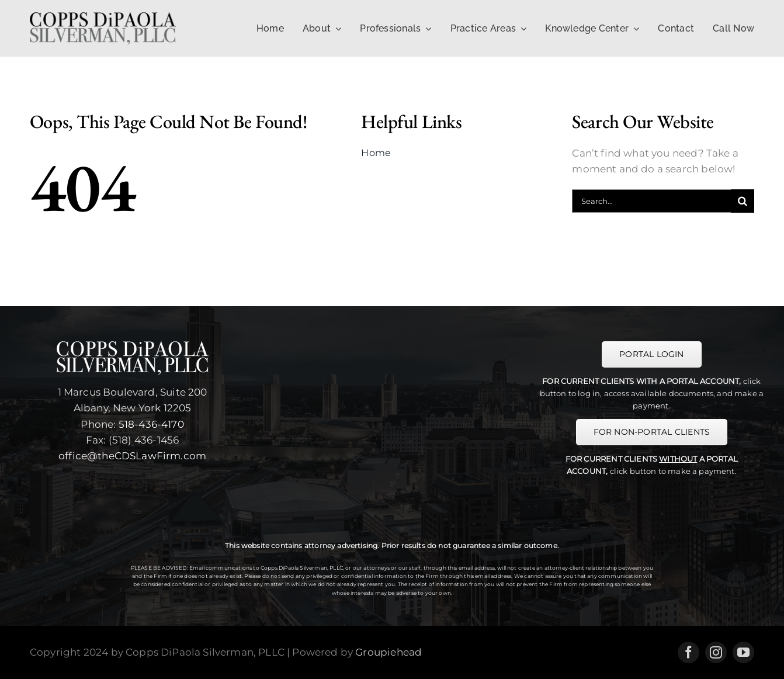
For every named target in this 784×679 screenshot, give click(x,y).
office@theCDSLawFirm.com (132, 456)
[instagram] (716, 652)
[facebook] (688, 652)
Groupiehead (388, 652)
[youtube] (743, 652)
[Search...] (651, 201)
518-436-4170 (151, 424)
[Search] (743, 201)
